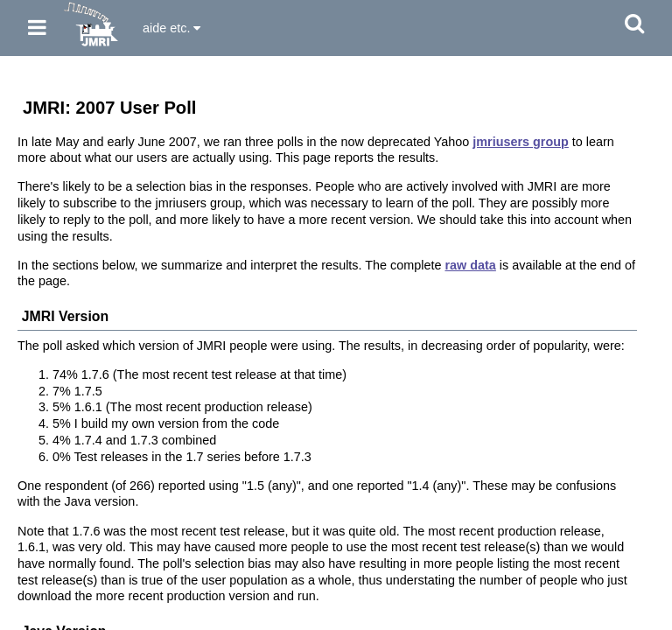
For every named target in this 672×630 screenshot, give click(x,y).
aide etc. (171, 28)
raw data (470, 265)
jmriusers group (521, 142)
